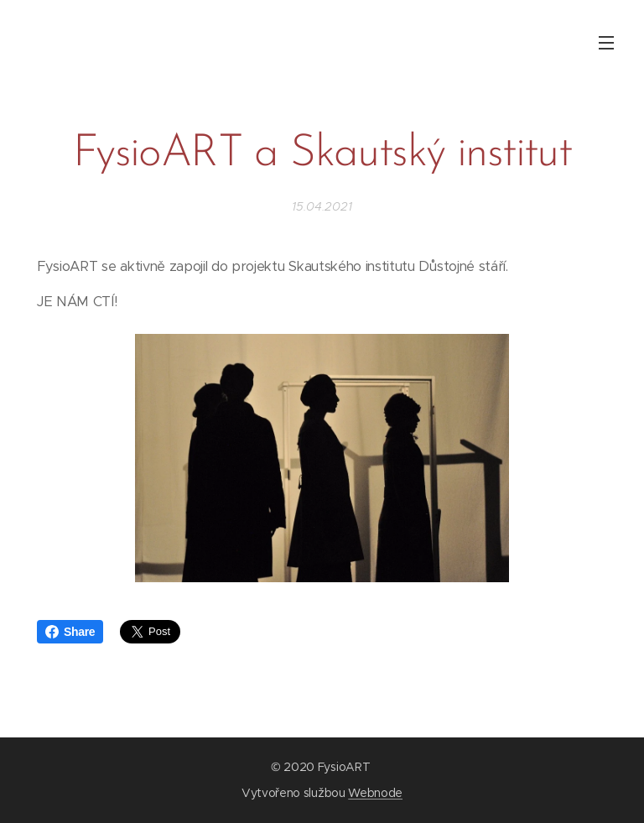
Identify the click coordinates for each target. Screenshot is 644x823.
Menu (606, 43)
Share (70, 632)
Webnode (375, 793)
